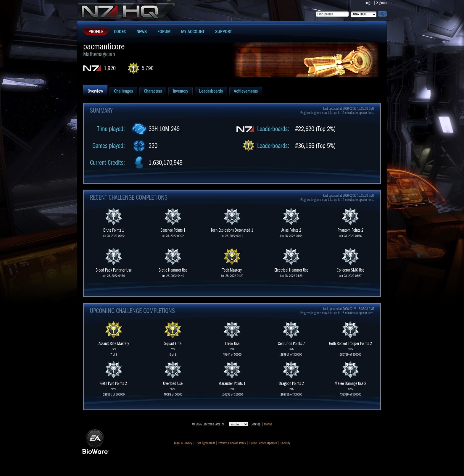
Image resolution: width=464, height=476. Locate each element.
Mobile (268, 424)
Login (368, 3)
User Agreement (205, 443)
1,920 (110, 68)
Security (285, 443)
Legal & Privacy (183, 443)
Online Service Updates (263, 443)
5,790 (148, 68)
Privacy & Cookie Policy (232, 443)
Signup (382, 3)
